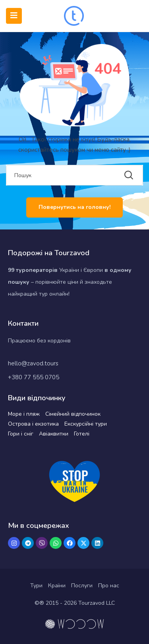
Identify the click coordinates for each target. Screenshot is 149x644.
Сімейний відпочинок (73, 414)
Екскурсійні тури (86, 424)
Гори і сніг (21, 434)
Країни (57, 586)
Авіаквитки (54, 434)
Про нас (109, 586)
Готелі (82, 434)
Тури (36, 586)
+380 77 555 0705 (34, 377)
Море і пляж (24, 414)
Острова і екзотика (33, 424)
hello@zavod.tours (33, 363)
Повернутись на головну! (74, 207)
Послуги (82, 586)
